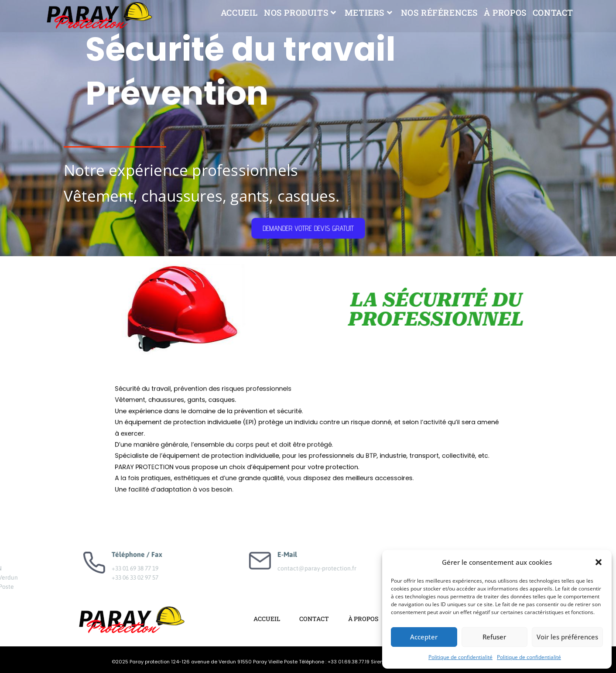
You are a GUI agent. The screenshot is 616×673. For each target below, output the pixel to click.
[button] (599, 562)
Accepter (424, 637)
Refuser (494, 637)
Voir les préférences (567, 637)
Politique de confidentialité (460, 657)
